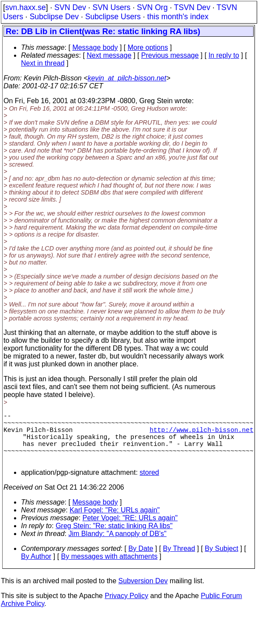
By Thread (179, 561)
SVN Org (152, 7)
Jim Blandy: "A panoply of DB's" (118, 546)
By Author (36, 569)
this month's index (178, 17)
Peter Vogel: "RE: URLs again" (130, 530)
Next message (109, 55)
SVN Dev (70, 7)
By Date (141, 561)
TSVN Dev (192, 7)
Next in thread (43, 63)
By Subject (221, 561)
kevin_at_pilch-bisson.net (127, 78)
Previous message (170, 55)
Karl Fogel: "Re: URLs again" (115, 522)
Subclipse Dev (54, 17)
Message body (95, 47)
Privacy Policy (126, 608)
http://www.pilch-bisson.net (201, 435)
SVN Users (111, 7)
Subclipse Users (113, 17)
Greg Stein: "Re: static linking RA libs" (114, 538)
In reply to (224, 55)
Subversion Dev (143, 593)
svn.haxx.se (26, 7)
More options (148, 47)
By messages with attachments (110, 569)
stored (149, 485)
